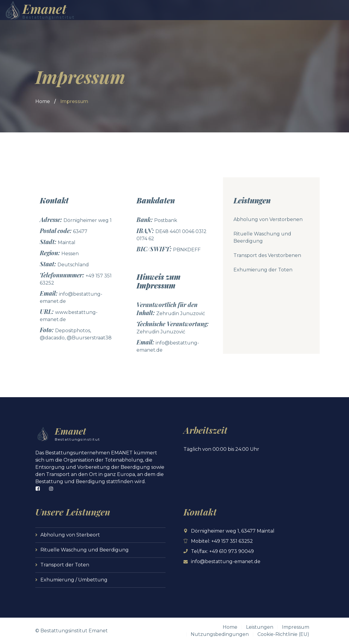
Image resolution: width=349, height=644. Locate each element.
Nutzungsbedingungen (220, 634)
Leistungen (260, 627)
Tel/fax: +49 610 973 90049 (222, 551)
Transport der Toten (65, 565)
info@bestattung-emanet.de (226, 561)
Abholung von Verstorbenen (268, 219)
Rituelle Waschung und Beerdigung (85, 550)
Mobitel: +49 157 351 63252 (222, 541)
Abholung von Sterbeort (70, 535)
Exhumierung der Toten (263, 270)
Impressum (296, 627)
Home (43, 101)
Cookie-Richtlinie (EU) (283, 634)
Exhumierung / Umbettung (74, 580)
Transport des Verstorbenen (267, 255)
